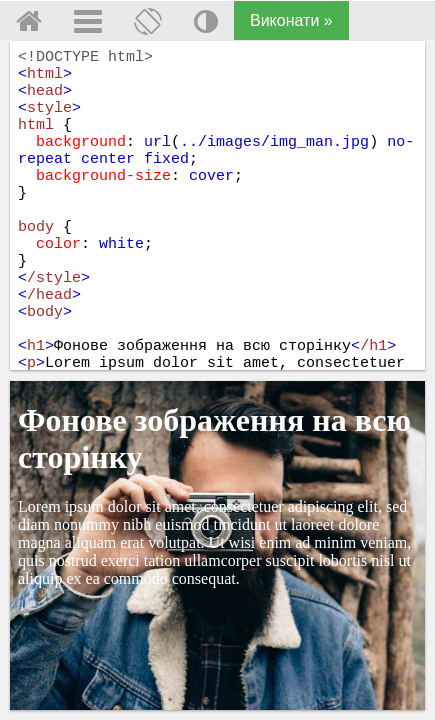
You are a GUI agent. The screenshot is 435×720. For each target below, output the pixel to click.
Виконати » (291, 20)
